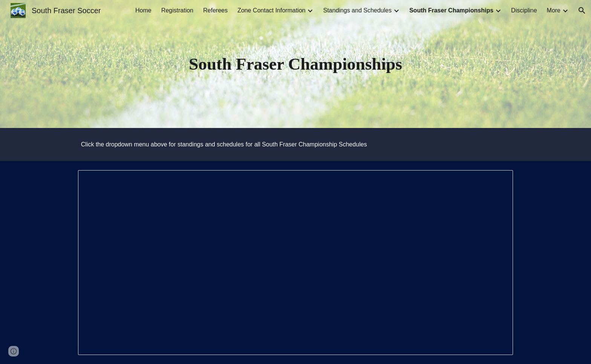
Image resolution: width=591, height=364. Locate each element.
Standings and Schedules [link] (357, 10)
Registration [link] (177, 10)
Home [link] (143, 10)
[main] (295, 64)
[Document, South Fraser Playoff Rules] (295, 263)
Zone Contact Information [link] (272, 10)
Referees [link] (215, 10)
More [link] (554, 10)
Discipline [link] (524, 10)
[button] (582, 11)
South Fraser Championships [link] (451, 10)
